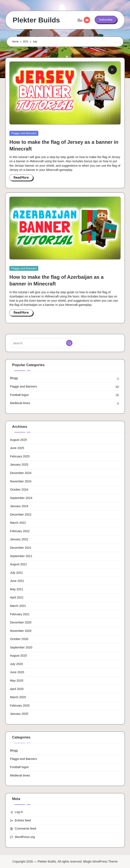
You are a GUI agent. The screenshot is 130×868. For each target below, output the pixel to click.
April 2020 (17, 689)
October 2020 (19, 639)
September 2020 (21, 647)
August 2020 (19, 656)
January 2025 (19, 465)
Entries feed (23, 820)
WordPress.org (25, 837)
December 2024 (21, 473)
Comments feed (26, 829)
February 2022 (20, 531)
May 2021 (17, 589)
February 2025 (20, 456)
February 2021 (20, 614)
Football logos (19, 395)
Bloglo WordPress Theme (100, 861)
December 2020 (21, 622)
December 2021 (21, 548)
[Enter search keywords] (42, 343)
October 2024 (19, 490)
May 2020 (17, 681)
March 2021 (18, 606)
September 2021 (21, 556)
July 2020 (17, 664)
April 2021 (17, 597)
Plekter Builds (36, 20)
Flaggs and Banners (24, 133)
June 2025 (17, 448)
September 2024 (21, 498)
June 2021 (17, 581)
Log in (19, 812)
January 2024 (19, 506)
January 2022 (19, 539)
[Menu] (80, 20)
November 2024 (21, 481)
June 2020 (17, 672)
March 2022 (18, 523)
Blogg (14, 378)
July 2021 (17, 573)
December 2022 (21, 515)
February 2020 (20, 706)
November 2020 (21, 631)
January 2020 (19, 714)
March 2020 (18, 697)
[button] (106, 20)
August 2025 (19, 440)
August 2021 (19, 564)
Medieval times (20, 403)
